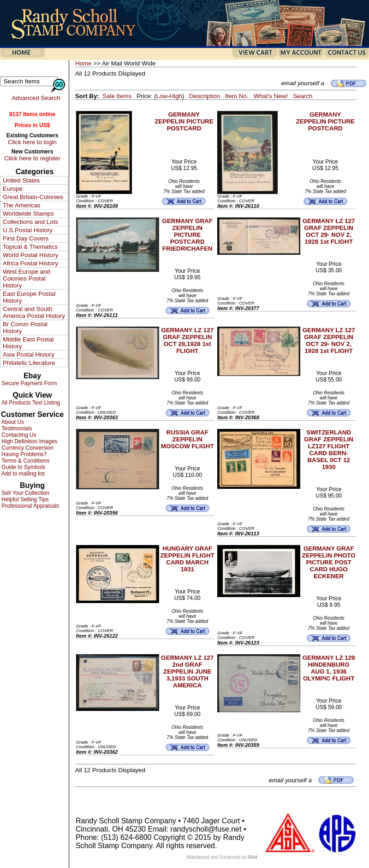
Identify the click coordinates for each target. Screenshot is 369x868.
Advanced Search (36, 98)
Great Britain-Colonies (33, 197)
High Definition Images (29, 441)
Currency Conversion (27, 448)
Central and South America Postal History (34, 312)
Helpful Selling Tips (24, 499)
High (176, 96)
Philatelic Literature (29, 363)
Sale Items (117, 96)
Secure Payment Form (28, 383)
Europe (13, 189)
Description (205, 96)
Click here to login (32, 142)
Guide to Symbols (23, 467)
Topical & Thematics (30, 247)
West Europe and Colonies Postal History (27, 279)
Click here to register (32, 158)
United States (21, 180)
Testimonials (16, 428)
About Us (12, 422)
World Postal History (30, 255)
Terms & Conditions (25, 461)
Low (161, 96)
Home (83, 63)
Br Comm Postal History (25, 328)
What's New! (271, 96)
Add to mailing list (22, 474)
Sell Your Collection (25, 493)
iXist (253, 857)
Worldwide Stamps (28, 214)
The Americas (21, 205)
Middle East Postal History (28, 343)
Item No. (237, 96)
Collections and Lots (30, 222)
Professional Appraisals (30, 506)
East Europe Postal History (29, 297)
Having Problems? (23, 454)
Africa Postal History (30, 263)
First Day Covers (26, 238)
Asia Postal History (29, 355)
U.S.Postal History (28, 230)
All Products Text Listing (30, 403)
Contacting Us (18, 435)
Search (303, 96)
